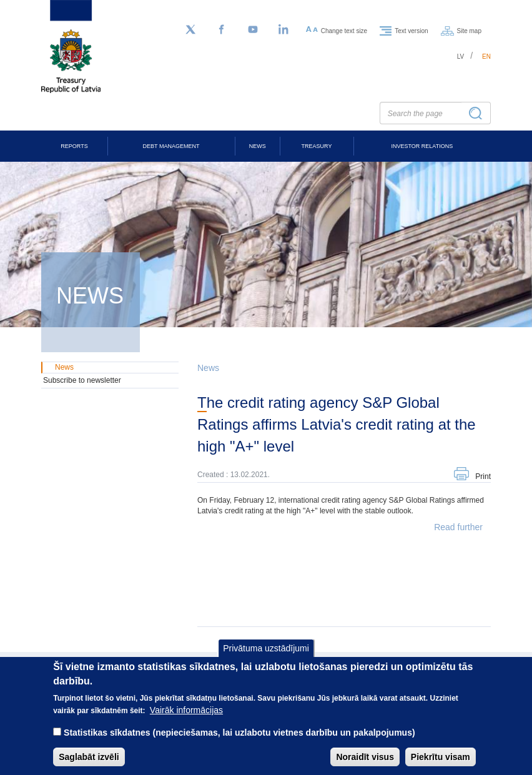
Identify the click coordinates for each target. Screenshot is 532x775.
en (486, 57)
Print (483, 476)
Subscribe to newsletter (82, 380)
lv (461, 57)
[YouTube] (253, 30)
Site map (469, 30)
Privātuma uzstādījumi (266, 658)
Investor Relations (422, 146)
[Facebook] (222, 30)
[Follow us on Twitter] (190, 30)
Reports (74, 146)
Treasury (317, 146)
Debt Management (171, 146)
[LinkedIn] (284, 30)
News (258, 146)
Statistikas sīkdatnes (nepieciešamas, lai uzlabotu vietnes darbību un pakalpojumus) (239, 743)
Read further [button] (458, 527)
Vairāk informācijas (186, 720)
